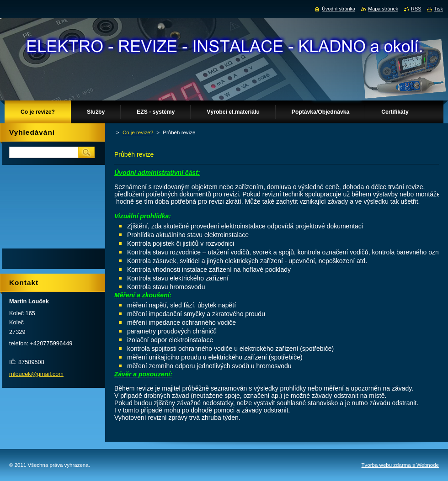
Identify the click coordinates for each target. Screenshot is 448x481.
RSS (416, 9)
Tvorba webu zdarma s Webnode (400, 465)
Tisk (438, 9)
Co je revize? (138, 132)
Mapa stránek (383, 9)
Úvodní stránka (339, 9)
